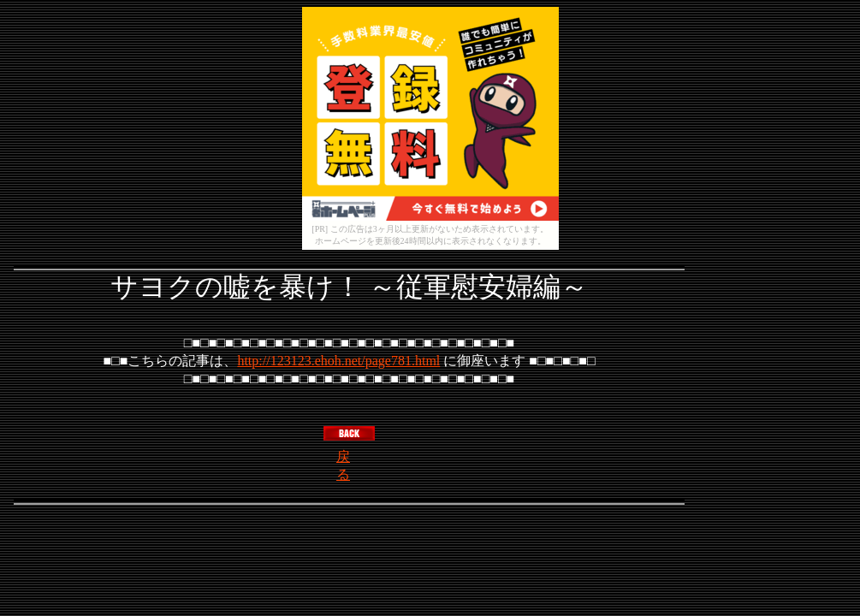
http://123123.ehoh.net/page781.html (338, 361)
